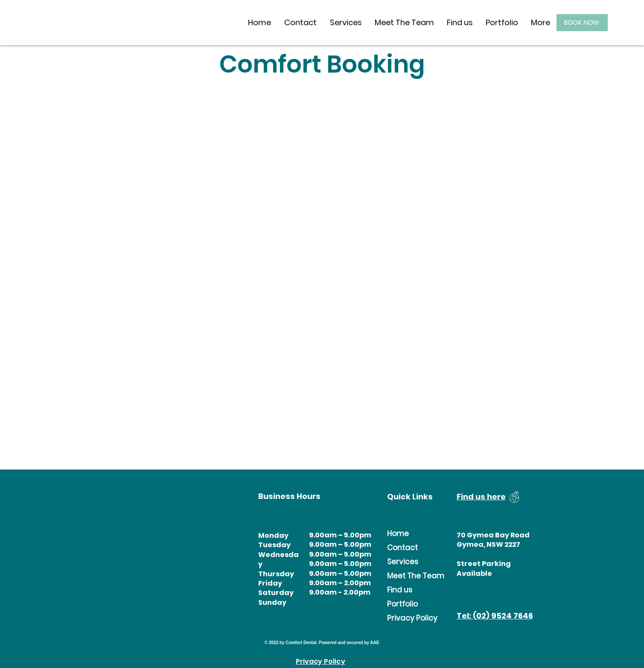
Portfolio (402, 604)
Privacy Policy (404, 618)
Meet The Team (404, 576)
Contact (402, 548)
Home (398, 534)
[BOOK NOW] (582, 23)
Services (403, 562)
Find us (400, 590)
